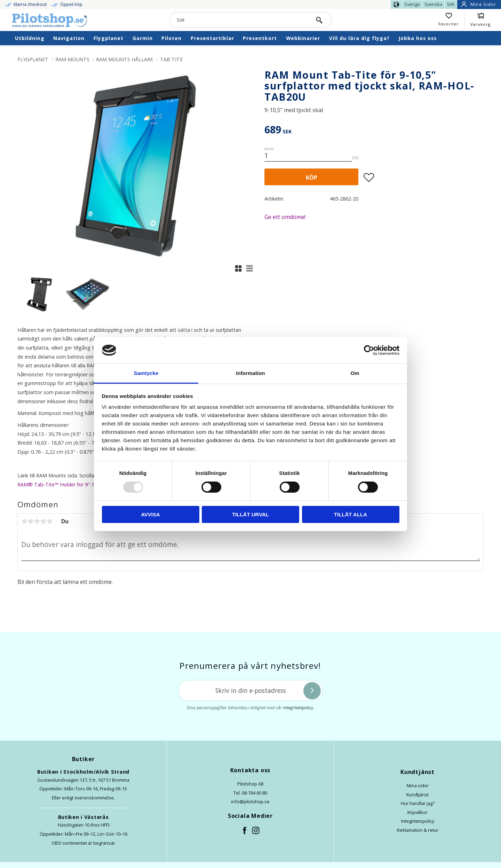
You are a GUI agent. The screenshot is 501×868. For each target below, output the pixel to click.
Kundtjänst (417, 795)
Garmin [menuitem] (143, 38)
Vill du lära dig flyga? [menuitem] (359, 38)
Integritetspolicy (418, 821)
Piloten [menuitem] (172, 38)
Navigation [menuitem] (69, 38)
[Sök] (319, 20)
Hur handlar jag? (418, 803)
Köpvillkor (417, 812)
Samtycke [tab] (146, 373)
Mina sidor (418, 785)
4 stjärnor (43, 521)
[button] (452, 20)
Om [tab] (355, 373)
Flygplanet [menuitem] (109, 38)
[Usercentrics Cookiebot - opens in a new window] (369, 350)
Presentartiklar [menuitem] (212, 38)
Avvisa (150, 514)
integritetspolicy (298, 708)
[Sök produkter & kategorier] (239, 20)
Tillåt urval (250, 514)
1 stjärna (24, 521)
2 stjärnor (31, 521)
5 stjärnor (49, 521)
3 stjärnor (37, 521)
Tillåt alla (351, 514)
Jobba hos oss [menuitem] (417, 38)
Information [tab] (250, 373)
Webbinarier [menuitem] (303, 38)
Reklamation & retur (418, 830)
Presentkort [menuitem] (260, 38)
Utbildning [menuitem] (30, 38)
